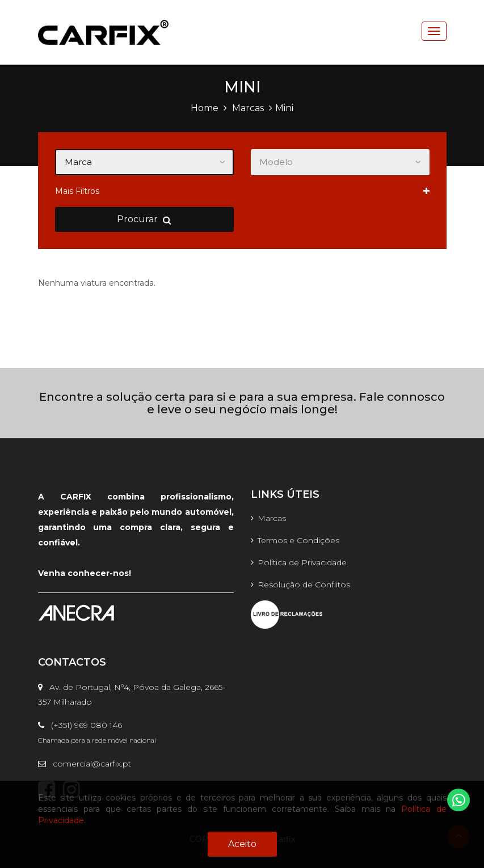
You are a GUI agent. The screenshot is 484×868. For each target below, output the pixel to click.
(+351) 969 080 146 (80, 725)
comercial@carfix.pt (85, 764)
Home (205, 108)
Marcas (248, 108)
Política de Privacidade (302, 562)
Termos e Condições (298, 540)
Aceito (242, 844)
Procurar (144, 219)
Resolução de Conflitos (304, 585)
